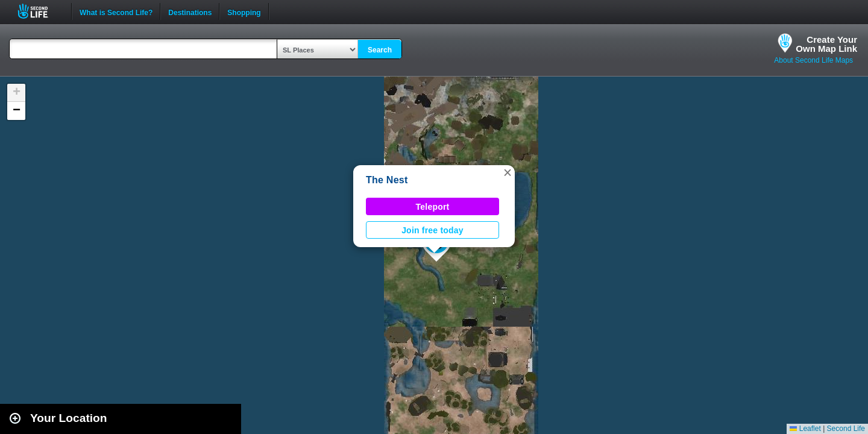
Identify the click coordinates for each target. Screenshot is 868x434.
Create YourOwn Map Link (826, 44)
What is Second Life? (116, 11)
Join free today (432, 230)
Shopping (244, 11)
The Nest (387, 180)
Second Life (39, 11)
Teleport (433, 207)
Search (380, 50)
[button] (508, 172)
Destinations (190, 11)
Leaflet (805, 429)
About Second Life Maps (813, 60)
